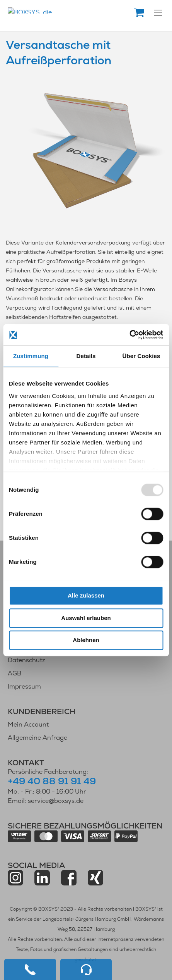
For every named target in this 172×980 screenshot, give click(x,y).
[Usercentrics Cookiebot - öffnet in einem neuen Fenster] (129, 335)
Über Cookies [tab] (141, 356)
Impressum (24, 686)
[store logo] (70, 10)
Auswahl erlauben (86, 618)
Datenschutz (26, 660)
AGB (14, 673)
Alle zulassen (86, 595)
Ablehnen (86, 640)
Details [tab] (86, 356)
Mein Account (28, 724)
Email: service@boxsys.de (46, 801)
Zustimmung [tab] (31, 356)
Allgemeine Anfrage (37, 738)
